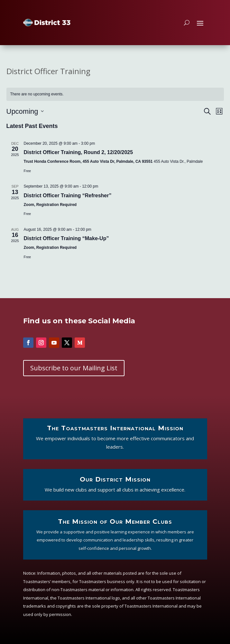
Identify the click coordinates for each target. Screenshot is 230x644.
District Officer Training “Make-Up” (66, 238)
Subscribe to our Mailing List (74, 368)
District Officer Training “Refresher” (68, 195)
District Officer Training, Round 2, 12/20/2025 (78, 152)
